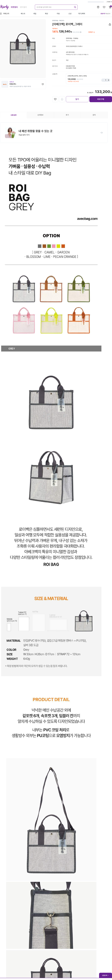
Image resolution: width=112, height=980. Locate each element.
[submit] (75, 7)
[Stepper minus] (103, 80)
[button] (54, 133)
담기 (77, 99)
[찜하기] (43, 84)
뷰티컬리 (23, 7)
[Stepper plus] (108, 80)
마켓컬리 (14, 7)
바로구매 (101, 99)
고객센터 (109, 2)
